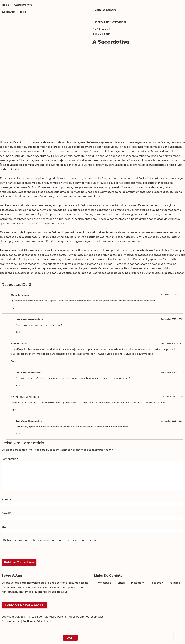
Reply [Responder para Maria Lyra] (13, 308)
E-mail (6, 513)
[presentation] (23, 552)
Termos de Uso (11, 621)
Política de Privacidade (37, 621)
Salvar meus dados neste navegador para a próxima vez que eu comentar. (51, 540)
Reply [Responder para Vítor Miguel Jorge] (13, 410)
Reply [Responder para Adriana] (13, 361)
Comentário (10, 459)
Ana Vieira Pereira (26, 319)
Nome (6, 500)
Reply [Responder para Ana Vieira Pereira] (18, 332)
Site (4, 527)
